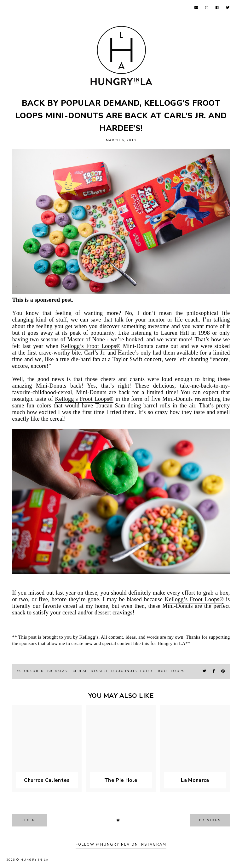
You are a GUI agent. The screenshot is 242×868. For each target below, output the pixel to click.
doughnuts (124, 671)
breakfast (58, 671)
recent (29, 820)
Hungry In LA (35, 860)
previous (210, 820)
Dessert (99, 671)
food (146, 671)
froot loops (170, 671)
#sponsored (30, 671)
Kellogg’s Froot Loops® (91, 346)
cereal (80, 671)
